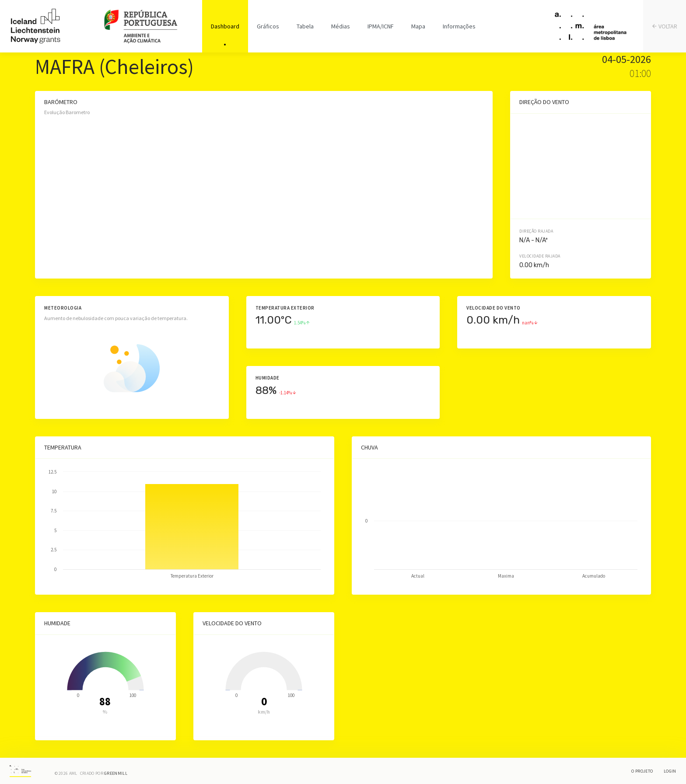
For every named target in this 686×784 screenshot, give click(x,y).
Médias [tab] (341, 26)
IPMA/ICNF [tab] (381, 26)
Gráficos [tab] (268, 26)
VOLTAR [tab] (665, 26)
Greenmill (116, 773)
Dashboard (225, 26)
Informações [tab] (459, 26)
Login (670, 771)
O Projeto (642, 771)
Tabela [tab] (305, 26)
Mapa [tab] (418, 26)
